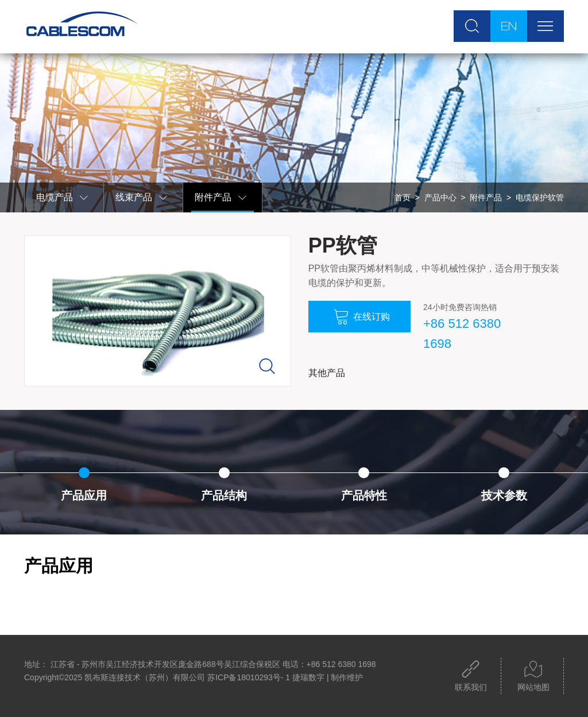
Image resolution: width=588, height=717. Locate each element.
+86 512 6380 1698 (462, 334)
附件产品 (221, 198)
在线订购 (362, 317)
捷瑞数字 (308, 677)
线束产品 (142, 198)
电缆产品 (63, 198)
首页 (403, 197)
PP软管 (343, 245)
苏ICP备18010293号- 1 (249, 677)
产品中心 (440, 197)
